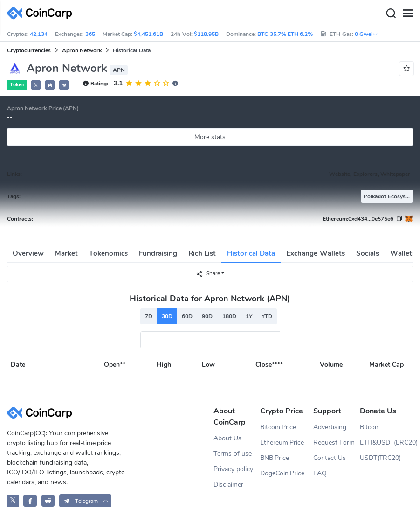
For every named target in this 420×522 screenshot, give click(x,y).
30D (167, 316)
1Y (249, 316)
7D (149, 316)
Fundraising (158, 253)
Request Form (334, 442)
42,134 (39, 34)
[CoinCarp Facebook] (30, 501)
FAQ (320, 473)
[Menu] (407, 14)
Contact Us (330, 458)
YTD (267, 316)
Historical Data (251, 253)
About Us (227, 438)
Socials (368, 253)
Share (208, 274)
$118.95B (206, 34)
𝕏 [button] (36, 85)
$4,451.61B (148, 34)
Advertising (330, 427)
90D (207, 316)
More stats (210, 137)
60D (187, 316)
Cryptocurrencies (29, 50)
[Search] (391, 14)
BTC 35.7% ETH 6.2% (285, 34)
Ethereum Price (282, 442)
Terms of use (233, 454)
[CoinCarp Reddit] (48, 501)
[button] (50, 85)
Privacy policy (233, 469)
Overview (28, 253)
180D (229, 316)
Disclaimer (228, 484)
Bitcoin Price (278, 427)
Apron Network (82, 50)
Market (66, 253)
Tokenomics (108, 253)
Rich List (202, 253)
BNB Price (275, 458)
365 (90, 34)
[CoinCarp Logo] (42, 13)
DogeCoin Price (282, 473)
